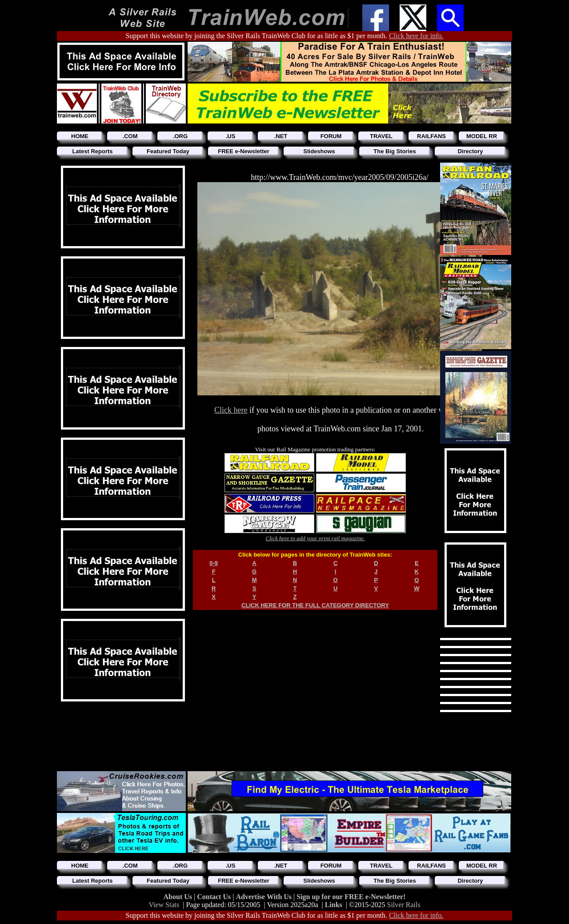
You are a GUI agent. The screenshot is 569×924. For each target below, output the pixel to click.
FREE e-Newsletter (244, 151)
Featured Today (168, 151)
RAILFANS (431, 136)
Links (334, 905)
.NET (281, 136)
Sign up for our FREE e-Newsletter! (351, 897)
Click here (231, 410)
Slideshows (319, 151)
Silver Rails (404, 905)
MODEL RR (482, 136)
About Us (179, 897)
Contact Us (215, 897)
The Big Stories (395, 151)
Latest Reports (92, 151)
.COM (130, 136)
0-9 (214, 563)
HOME (80, 136)
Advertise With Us (264, 897)
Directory (470, 151)
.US (231, 136)
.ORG (180, 136)
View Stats (164, 905)
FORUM (331, 136)
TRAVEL (381, 136)
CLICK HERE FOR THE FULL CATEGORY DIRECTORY (315, 605)
